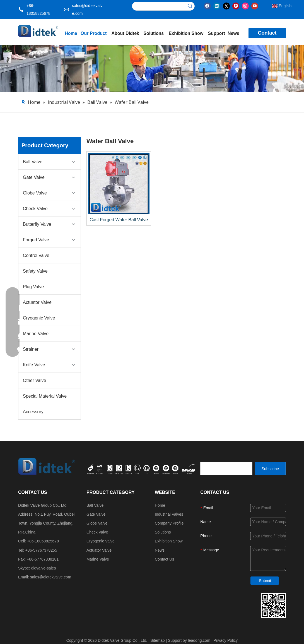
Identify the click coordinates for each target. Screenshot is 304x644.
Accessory (33, 412)
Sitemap (157, 640)
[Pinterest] (236, 6)
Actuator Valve (37, 302)
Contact (267, 33)
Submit (265, 581)
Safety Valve (35, 271)
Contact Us (164, 559)
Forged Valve (36, 240)
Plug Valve (33, 287)
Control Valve (36, 255)
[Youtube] (255, 6)
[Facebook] (207, 6)
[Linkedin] (217, 6)
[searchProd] (159, 6)
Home (160, 505)
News (160, 550)
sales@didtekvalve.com (51, 577)
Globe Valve (35, 193)
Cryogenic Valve (39, 318)
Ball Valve (33, 162)
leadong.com (199, 640)
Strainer (31, 349)
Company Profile (169, 523)
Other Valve (34, 380)
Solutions (163, 532)
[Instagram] (245, 6)
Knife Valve (34, 365)
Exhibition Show (169, 541)
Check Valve (35, 209)
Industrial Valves (169, 514)
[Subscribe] (270, 469)
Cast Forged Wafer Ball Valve (119, 220)
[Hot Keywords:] (190, 6)
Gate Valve (34, 177)
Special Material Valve (45, 396)
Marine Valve (36, 334)
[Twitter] (226, 6)
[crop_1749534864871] (153, 468)
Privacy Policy (225, 640)
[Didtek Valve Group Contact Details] (273, 605)
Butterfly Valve (37, 224)
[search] (226, 469)
